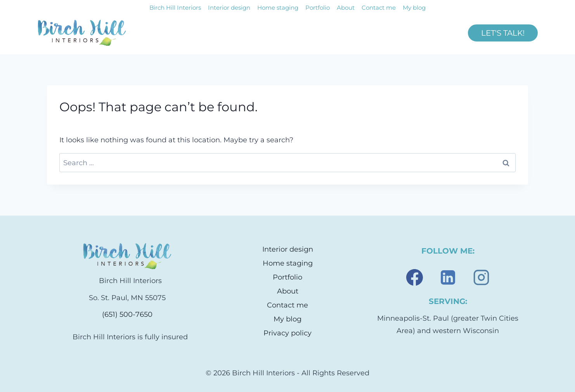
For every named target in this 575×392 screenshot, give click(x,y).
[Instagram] (481, 277)
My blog (414, 8)
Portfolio (318, 8)
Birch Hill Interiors (175, 8)
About (346, 8)
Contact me (379, 8)
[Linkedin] (448, 277)
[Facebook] (414, 277)
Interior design (229, 8)
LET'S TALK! (503, 33)
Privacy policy (287, 333)
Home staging (278, 8)
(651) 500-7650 (127, 314)
